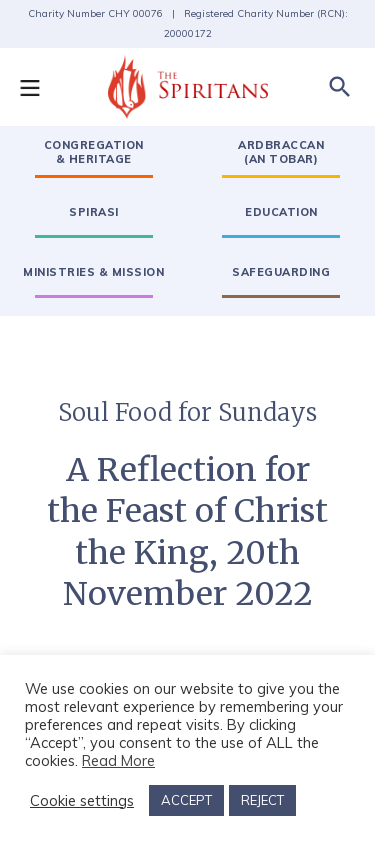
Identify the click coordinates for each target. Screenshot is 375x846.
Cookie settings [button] (82, 801)
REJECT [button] (262, 800)
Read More (118, 760)
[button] (40, 87)
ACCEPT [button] (186, 800)
